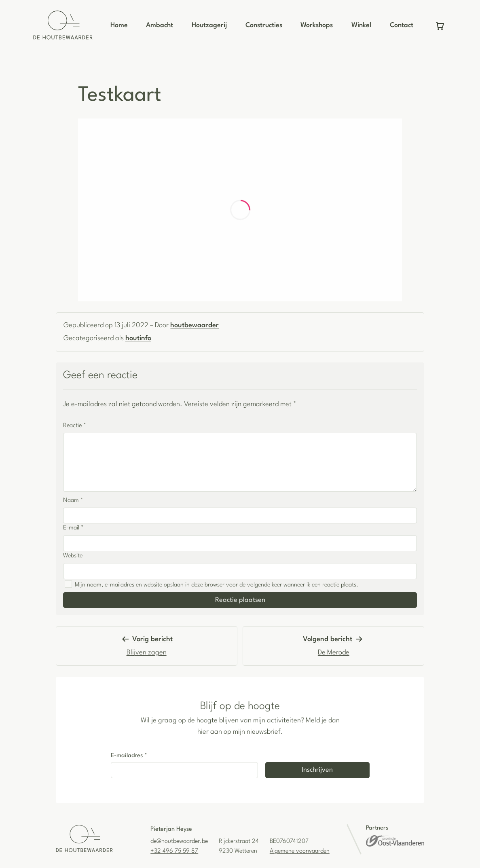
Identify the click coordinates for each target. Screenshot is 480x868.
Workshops (317, 25)
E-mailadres (129, 756)
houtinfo (138, 338)
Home (119, 25)
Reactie (75, 426)
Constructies (264, 25)
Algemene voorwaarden (300, 851)
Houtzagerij (209, 25)
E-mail (73, 528)
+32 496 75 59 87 (174, 851)
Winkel (361, 25)
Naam (73, 501)
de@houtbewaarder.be (179, 842)
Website (73, 556)
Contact (402, 25)
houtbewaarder (195, 325)
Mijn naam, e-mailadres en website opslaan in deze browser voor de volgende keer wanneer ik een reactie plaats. (217, 585)
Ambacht (160, 25)
